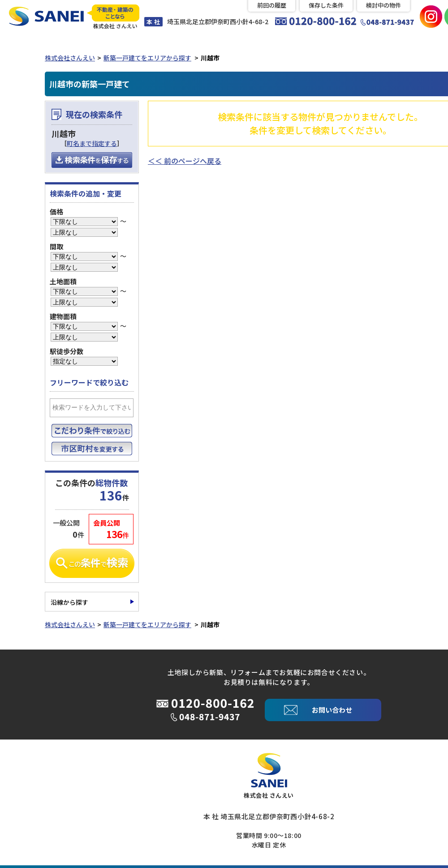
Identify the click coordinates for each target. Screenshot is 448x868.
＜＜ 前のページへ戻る (185, 160)
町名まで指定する (92, 143)
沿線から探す (69, 602)
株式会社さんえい (70, 57)
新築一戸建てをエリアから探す (147, 57)
